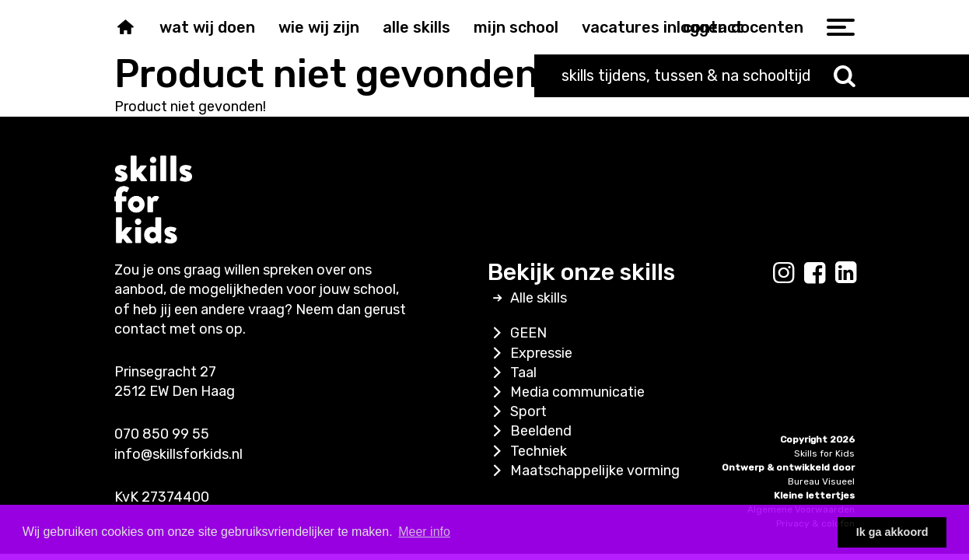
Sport (517, 411)
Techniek (527, 451)
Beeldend (530, 431)
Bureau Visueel (821, 481)
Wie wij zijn (319, 27)
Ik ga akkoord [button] (892, 532)
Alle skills (416, 27)
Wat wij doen (207, 27)
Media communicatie (566, 392)
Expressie (530, 353)
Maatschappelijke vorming (584, 471)
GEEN (517, 333)
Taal (512, 373)
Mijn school (516, 27)
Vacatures (621, 27)
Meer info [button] (424, 532)
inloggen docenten (733, 27)
